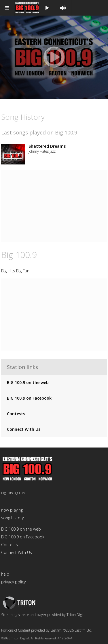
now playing (12, 510)
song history (12, 518)
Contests (16, 414)
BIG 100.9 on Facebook (29, 398)
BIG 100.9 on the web (28, 382)
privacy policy (13, 582)
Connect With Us (24, 429)
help (5, 574)
